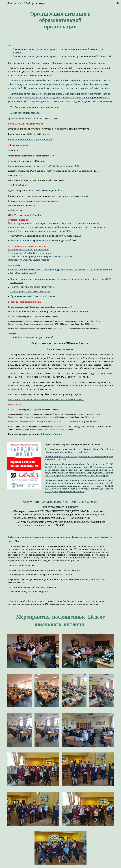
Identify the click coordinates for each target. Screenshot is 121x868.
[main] (60, 20)
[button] (3, 3)
